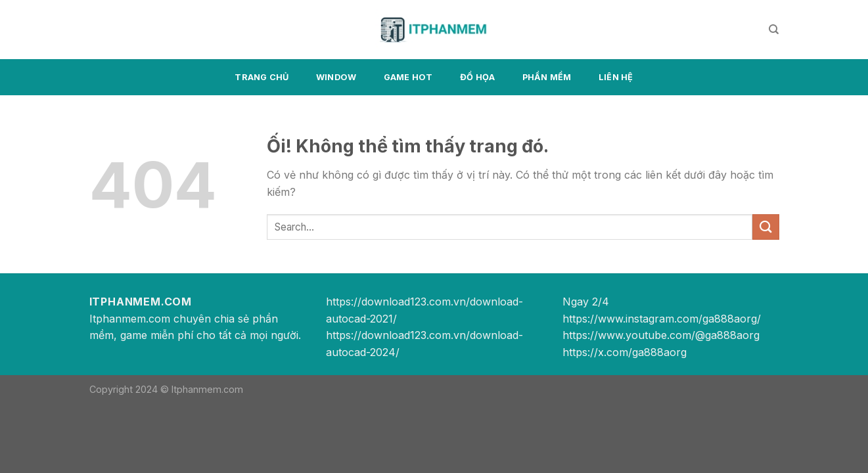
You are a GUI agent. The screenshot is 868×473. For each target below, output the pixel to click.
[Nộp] (765, 227)
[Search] (774, 30)
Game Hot (408, 77)
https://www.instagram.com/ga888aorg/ (662, 319)
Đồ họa (478, 77)
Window (336, 77)
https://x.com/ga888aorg (625, 352)
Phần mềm (547, 77)
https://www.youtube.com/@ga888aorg (661, 335)
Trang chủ (262, 77)
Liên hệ (616, 77)
